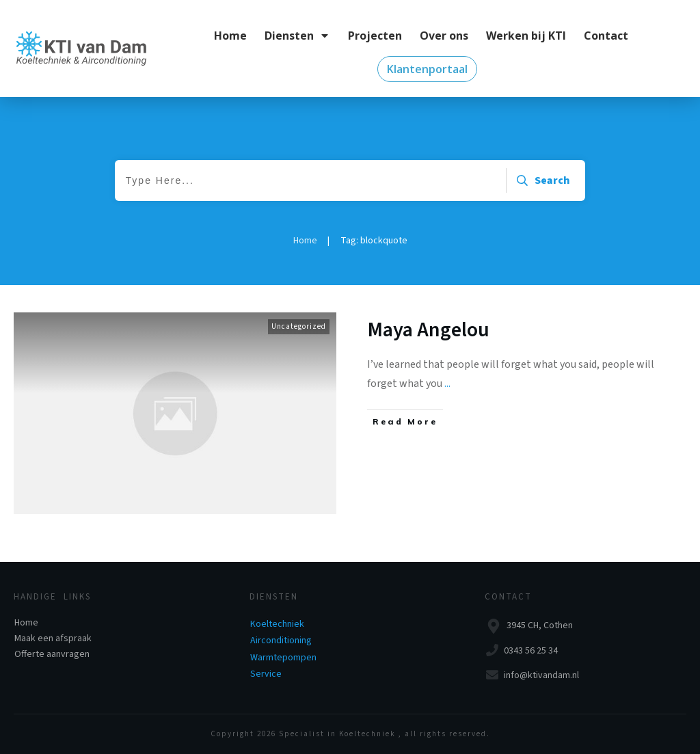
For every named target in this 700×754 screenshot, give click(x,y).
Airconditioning (281, 641)
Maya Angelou (429, 330)
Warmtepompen (283, 658)
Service (266, 674)
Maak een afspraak (53, 638)
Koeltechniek (277, 624)
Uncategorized (299, 326)
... (447, 383)
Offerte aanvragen (52, 654)
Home (26, 623)
